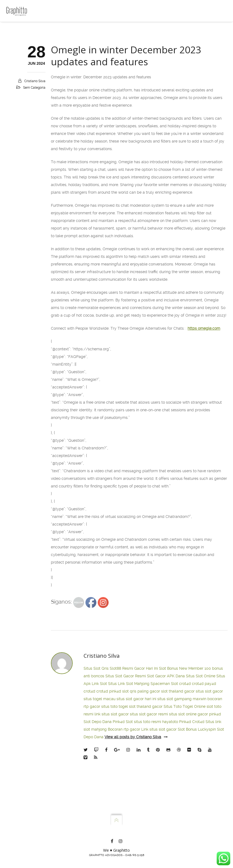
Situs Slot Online (201, 763)
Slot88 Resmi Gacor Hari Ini (134, 756)
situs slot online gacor (188, 801)
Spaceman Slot (164, 771)
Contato (21, 76)
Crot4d (198, 809)
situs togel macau (99, 786)
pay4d (210, 771)
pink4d (115, 779)
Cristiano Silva (35, 168)
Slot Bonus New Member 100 (185, 756)
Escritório (22, 41)
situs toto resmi (148, 809)
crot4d (185, 771)
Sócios (20, 53)
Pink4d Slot (123, 809)
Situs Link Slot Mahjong (129, 771)
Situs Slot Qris (96, 756)
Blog (18, 87)
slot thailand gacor (178, 779)
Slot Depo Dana (98, 809)
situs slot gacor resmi (149, 801)
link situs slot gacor (112, 801)
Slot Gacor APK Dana (166, 763)
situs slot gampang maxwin (182, 786)
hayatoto (170, 809)
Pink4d (185, 809)
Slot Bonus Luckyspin (197, 817)
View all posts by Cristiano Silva (136, 824)
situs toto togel (115, 794)
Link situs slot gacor (159, 817)
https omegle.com (204, 416)
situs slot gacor (209, 779)
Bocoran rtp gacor (124, 817)
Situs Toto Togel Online (185, 794)
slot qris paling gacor (141, 779)
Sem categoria (34, 175)
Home (19, 30)
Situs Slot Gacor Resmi (126, 763)
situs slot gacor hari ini (136, 786)
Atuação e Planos (29, 64)
